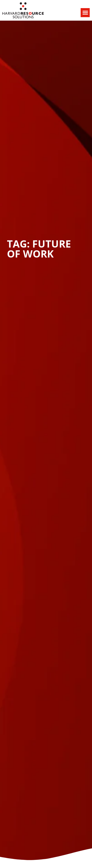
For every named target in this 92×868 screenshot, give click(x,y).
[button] (85, 13)
